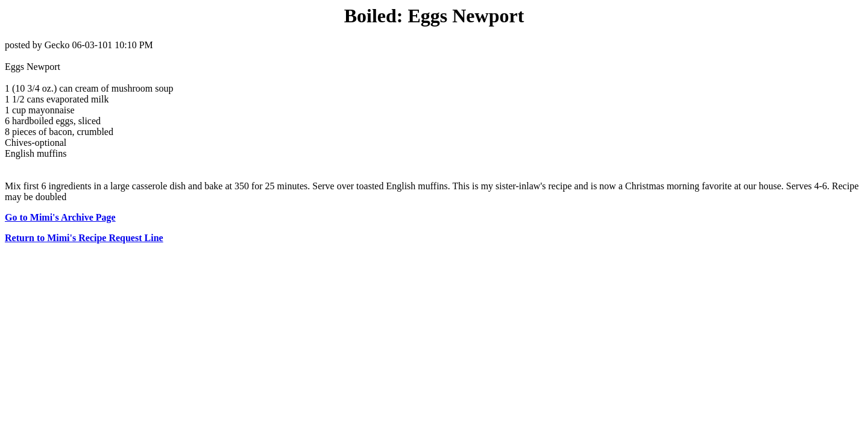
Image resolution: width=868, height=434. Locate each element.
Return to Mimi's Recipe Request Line (84, 238)
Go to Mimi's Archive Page (60, 217)
